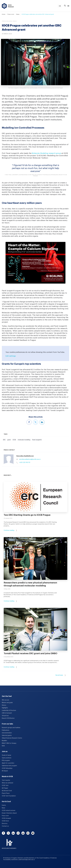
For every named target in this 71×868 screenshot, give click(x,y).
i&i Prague (5, 788)
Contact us (5, 826)
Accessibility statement (11, 860)
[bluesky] (33, 833)
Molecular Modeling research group (46, 153)
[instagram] (18, 833)
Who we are (5, 700)
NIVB (3, 746)
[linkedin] (13, 833)
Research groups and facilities (11, 728)
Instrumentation (7, 733)
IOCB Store (5, 821)
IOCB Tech (5, 786)
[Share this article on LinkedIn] (42, 422)
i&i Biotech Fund (7, 791)
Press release (7, 21)
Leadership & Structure (9, 710)
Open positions (7, 758)
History (4, 705)
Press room (11, 14)
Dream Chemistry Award (9, 813)
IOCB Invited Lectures (9, 811)
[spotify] (28, 833)
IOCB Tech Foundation (9, 796)
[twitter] (8, 833)
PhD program (6, 760)
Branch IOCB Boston (8, 718)
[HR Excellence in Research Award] (9, 843)
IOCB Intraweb (6, 818)
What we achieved (7, 783)
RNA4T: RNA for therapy (9, 743)
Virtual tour (5, 716)
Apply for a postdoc (8, 763)
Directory (5, 824)
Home (4, 14)
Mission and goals (7, 703)
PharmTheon (6, 793)
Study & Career (7, 755)
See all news (60, 675)
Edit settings (11, 356)
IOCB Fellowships (7, 768)
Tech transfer (6, 780)
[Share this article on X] (35, 422)
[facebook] (3, 833)
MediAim (4, 741)
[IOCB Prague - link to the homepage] (8, 6)
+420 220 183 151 (23, 463)
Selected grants (7, 735)
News (18, 14)
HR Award (5, 771)
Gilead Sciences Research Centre (12, 738)
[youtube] (23, 833)
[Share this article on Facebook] (29, 422)
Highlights (5, 708)
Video (15, 21)
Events (4, 805)
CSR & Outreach (7, 713)
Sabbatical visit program (9, 766)
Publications (6, 730)
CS (60, 6)
